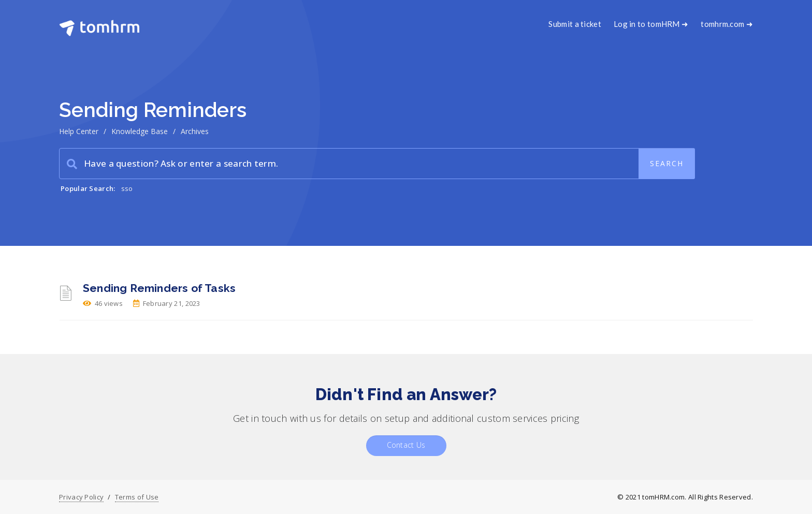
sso (127, 188)
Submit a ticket (575, 24)
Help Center (79, 131)
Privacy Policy (81, 497)
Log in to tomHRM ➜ (651, 24)
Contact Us (406, 445)
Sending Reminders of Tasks (159, 288)
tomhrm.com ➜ (727, 24)
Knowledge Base (140, 131)
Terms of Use (137, 497)
